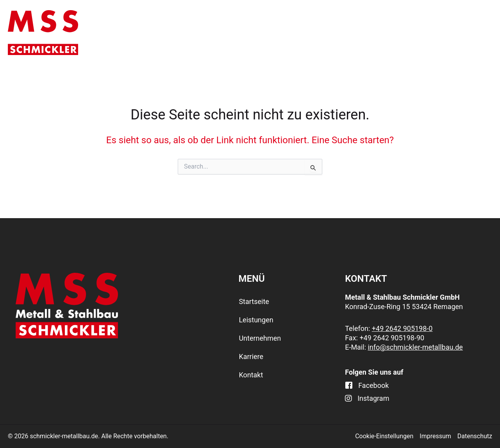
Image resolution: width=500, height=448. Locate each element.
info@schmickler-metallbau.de (415, 347)
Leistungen (252, 33)
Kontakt (471, 32)
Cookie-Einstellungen (384, 436)
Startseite (178, 32)
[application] (271, 33)
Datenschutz (475, 436)
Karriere (411, 32)
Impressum (435, 436)
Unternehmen (336, 33)
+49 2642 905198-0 (402, 328)
